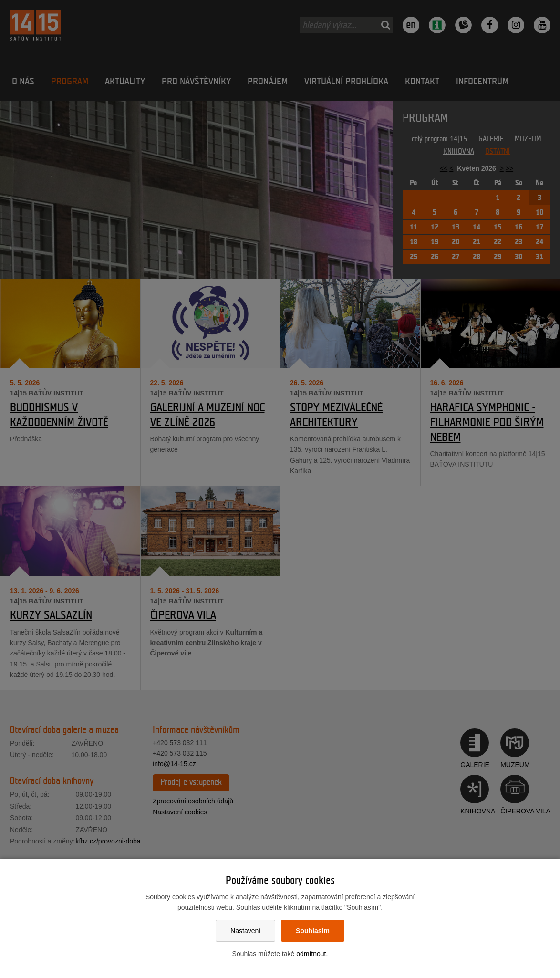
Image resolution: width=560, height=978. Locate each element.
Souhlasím (313, 931)
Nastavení (245, 931)
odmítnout (311, 954)
